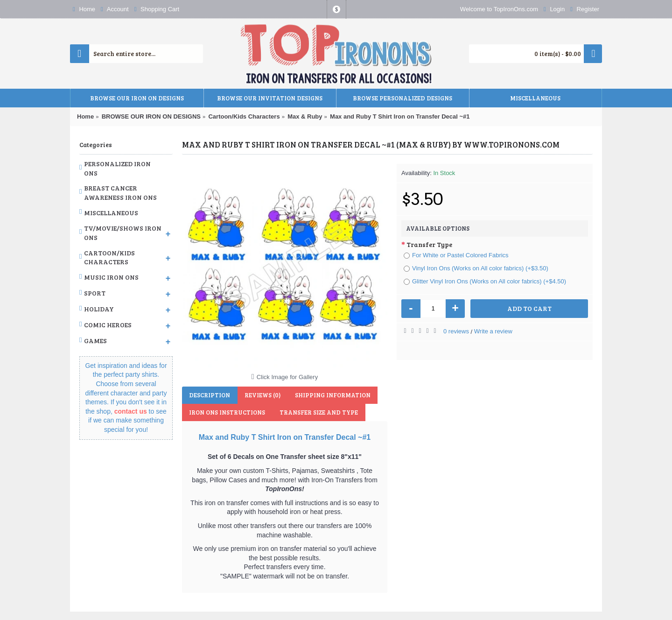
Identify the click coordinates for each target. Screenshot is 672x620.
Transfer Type (429, 244)
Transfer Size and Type (318, 412)
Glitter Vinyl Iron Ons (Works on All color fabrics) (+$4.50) (485, 281)
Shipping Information (332, 395)
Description (210, 395)
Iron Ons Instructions (227, 412)
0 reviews (456, 331)
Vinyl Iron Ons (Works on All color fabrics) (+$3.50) (476, 268)
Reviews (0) (262, 395)
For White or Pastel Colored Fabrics (456, 255)
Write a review (493, 331)
